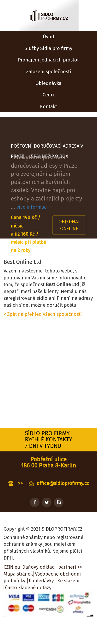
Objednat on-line (69, 225)
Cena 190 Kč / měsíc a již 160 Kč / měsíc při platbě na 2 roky (29, 234)
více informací (34, 207)
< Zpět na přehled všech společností (43, 314)
